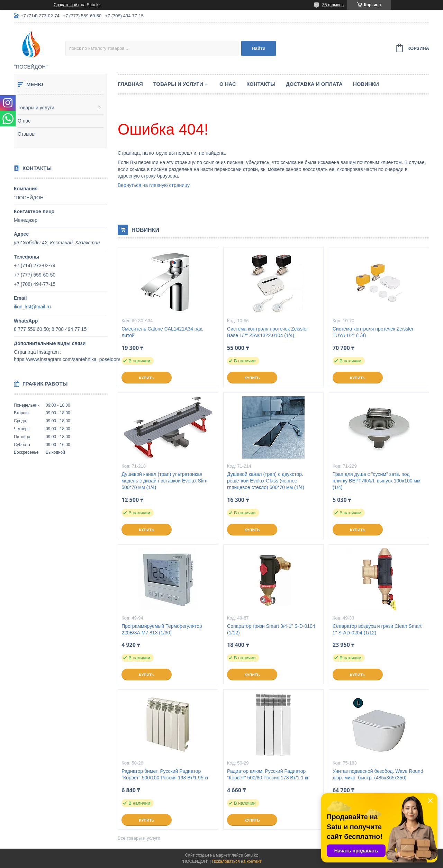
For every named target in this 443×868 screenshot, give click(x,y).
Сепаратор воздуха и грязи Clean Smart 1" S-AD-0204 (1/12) (377, 629)
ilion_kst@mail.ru (32, 307)
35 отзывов (333, 5)
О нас (24, 121)
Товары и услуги (36, 108)
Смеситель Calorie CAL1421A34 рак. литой (162, 332)
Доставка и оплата (314, 84)
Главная (130, 84)
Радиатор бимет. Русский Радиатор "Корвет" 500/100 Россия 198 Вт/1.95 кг (165, 774)
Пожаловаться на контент (237, 861)
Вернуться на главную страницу (154, 185)
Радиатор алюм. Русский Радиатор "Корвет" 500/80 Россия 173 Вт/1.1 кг (268, 774)
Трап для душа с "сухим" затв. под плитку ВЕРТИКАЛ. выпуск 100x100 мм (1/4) (377, 481)
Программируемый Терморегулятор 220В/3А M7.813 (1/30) (162, 629)
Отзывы (26, 134)
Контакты (261, 84)
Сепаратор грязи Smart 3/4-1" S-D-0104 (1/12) (271, 629)
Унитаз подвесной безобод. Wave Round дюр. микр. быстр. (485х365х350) (378, 774)
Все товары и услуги (139, 838)
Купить (146, 378)
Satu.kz (251, 855)
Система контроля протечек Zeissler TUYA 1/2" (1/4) (373, 332)
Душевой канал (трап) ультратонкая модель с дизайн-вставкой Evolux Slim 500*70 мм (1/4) (164, 481)
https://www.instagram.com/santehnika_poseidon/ (67, 359)
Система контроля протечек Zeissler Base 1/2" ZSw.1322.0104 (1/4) (268, 332)
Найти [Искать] (259, 48)
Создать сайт (66, 5)
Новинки (366, 84)
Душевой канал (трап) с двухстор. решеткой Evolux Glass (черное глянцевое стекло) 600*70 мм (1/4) (266, 481)
